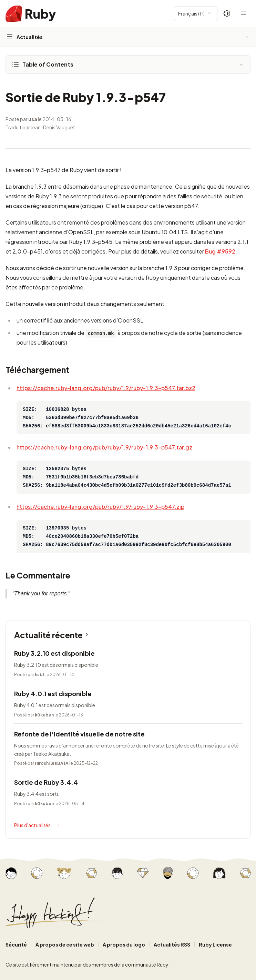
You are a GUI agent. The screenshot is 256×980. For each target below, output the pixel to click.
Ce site (13, 964)
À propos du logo (124, 944)
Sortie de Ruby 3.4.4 (46, 782)
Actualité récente (53, 635)
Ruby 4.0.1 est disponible (53, 694)
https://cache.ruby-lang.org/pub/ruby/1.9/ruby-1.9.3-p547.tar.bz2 (106, 388)
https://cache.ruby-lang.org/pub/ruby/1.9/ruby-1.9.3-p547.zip (100, 507)
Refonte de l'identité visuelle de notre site (79, 734)
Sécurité (16, 944)
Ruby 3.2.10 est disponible (54, 653)
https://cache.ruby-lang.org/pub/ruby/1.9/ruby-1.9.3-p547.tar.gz (104, 447)
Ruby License (215, 944)
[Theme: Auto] (227, 14)
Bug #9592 (220, 251)
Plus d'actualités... (38, 825)
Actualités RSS (172, 944)
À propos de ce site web (65, 944)
